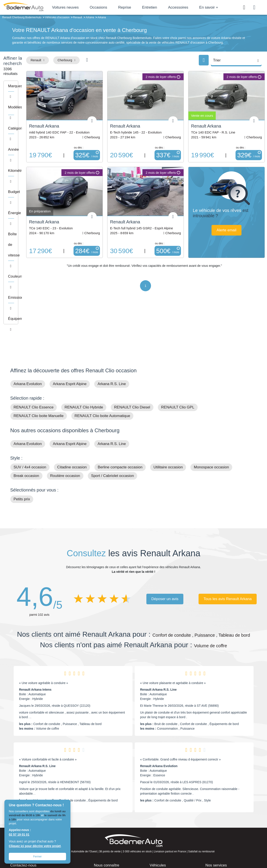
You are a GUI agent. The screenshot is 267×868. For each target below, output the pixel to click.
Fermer (38, 857)
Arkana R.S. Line (112, 321)
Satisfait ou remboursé (223, 810)
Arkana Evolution (28, 321)
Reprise (140, 7)
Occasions (114, 7)
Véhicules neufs (163, 830)
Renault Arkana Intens (35, 626)
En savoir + (224, 7)
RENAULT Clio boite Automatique (102, 353)
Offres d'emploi (107, 830)
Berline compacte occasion (120, 404)
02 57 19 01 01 (19, 835)
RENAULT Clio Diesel (132, 344)
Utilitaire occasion (168, 404)
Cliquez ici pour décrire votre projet (35, 846)
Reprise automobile (221, 816)
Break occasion (26, 413)
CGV (230, 850)
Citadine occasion (72, 404)
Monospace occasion (211, 404)
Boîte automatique (165, 816)
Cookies (183, 850)
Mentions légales (164, 850)
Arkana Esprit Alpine (70, 321)
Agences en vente (220, 836)
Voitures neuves (81, 7)
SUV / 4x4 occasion (30, 404)
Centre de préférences (137, 850)
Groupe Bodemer (108, 810)
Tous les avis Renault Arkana (228, 536)
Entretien (165, 7)
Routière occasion (65, 413)
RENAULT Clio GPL (178, 344)
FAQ (99, 836)
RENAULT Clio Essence (34, 344)
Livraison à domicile (222, 823)
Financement (105, 823)
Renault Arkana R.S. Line (158, 626)
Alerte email (235, 219)
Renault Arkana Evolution (159, 703)
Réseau (102, 816)
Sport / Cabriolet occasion (113, 413)
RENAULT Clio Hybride (84, 344)
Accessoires (194, 7)
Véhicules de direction (167, 823)
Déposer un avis (165, 536)
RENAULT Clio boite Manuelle (39, 353)
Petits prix (22, 436)
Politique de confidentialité (207, 850)
